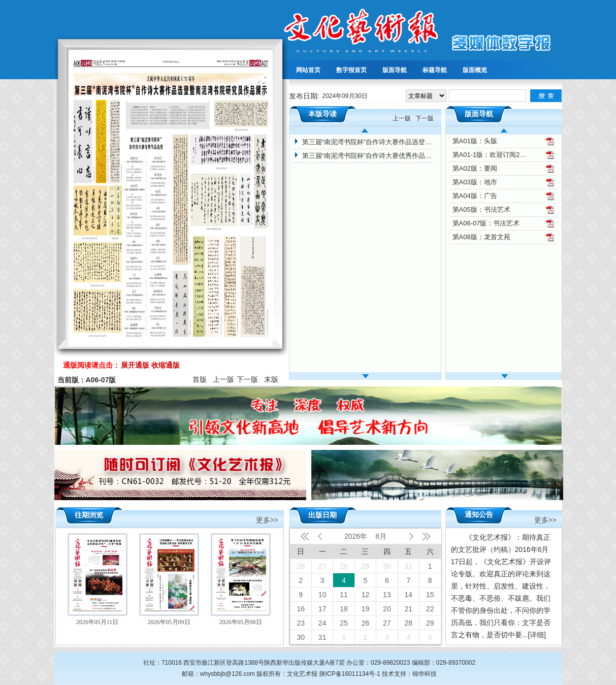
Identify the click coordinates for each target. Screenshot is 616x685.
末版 (271, 379)
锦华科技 (425, 674)
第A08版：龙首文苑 (481, 237)
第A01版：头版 (475, 141)
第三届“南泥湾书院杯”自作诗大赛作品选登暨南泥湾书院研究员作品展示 (368, 142)
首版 (200, 379)
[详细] (537, 635)
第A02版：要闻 (475, 168)
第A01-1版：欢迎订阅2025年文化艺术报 (491, 155)
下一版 (247, 379)
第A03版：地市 (475, 182)
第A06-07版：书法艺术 (486, 223)
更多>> (267, 519)
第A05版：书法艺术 (481, 209)
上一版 (223, 379)
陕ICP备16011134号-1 (350, 674)
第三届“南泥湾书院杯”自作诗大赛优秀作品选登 (368, 156)
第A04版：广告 (475, 196)
